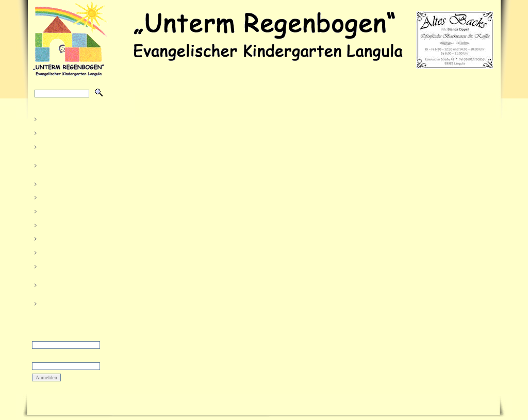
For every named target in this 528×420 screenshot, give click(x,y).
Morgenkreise (61, 224)
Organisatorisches (67, 197)
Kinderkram (57, 211)
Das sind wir (59, 132)
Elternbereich (62, 238)
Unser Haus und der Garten (70, 164)
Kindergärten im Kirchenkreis (64, 284)
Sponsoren (56, 252)
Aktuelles (54, 118)
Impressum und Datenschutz (216, 404)
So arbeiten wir (63, 146)
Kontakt (51, 302)
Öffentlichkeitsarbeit (70, 183)
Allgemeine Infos (65, 265)
